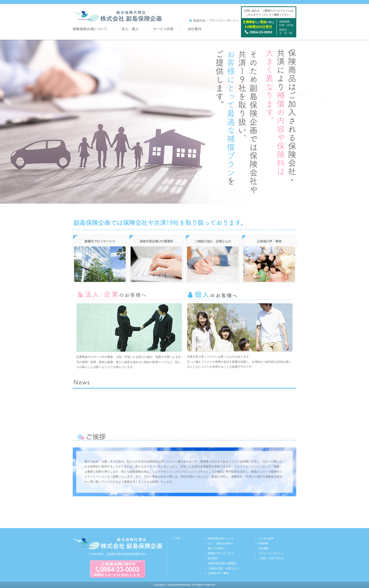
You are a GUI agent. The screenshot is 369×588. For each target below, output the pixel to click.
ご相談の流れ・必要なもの (223, 568)
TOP (177, 538)
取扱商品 (213, 558)
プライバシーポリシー (271, 553)
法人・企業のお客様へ (221, 543)
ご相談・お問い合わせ (271, 558)
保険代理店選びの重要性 (222, 563)
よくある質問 (266, 538)
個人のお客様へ (217, 548)
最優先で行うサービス (221, 553)
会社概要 (263, 548)
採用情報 (263, 543)
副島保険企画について (90, 29)
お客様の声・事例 (218, 573)
